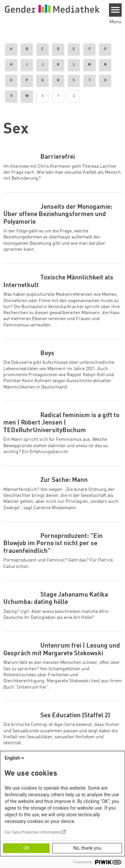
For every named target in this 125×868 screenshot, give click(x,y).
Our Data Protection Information (33, 832)
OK (26, 848)
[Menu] (115, 10)
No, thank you (87, 848)
